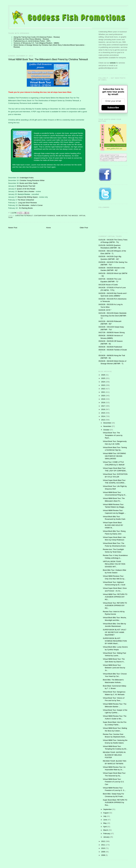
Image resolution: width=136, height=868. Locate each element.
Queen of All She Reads (26, 189)
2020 (103, 396)
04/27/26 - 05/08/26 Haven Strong (112, 332)
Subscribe (113, 108)
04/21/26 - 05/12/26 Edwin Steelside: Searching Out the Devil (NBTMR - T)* (113, 316)
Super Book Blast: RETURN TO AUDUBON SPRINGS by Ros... (115, 802)
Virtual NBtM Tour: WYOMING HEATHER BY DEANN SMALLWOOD (114, 456)
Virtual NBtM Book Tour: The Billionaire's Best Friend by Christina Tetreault (48, 59)
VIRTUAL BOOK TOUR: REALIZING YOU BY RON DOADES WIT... (114, 564)
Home (49, 228)
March (106, 830)
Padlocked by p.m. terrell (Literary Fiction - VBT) (32, 41)
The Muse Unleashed (26, 200)
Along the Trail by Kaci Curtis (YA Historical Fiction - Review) (37, 37)
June (105, 820)
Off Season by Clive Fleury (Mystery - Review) (31, 39)
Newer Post (13, 228)
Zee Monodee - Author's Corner (31, 205)
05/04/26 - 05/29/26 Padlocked (110, 347)
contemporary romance (45, 216)
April (105, 827)
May (105, 823)
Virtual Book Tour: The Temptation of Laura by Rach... (113, 435)
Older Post (84, 228)
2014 (103, 416)
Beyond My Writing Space (28, 197)
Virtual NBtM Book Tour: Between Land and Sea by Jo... (114, 668)
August (106, 813)
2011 (103, 845)
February (107, 834)
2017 (103, 406)
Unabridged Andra (26, 178)
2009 (103, 852)
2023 (103, 385)
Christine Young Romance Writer (32, 180)
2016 (103, 409)
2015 (103, 413)
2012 (103, 841)
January (107, 837)
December (108, 423)
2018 (103, 403)
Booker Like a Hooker (26, 191)
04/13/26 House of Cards (108, 285)
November (108, 426)
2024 (103, 382)
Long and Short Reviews (27, 203)
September (108, 809)
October (107, 430)
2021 (103, 392)
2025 (103, 378)
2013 (103, 420)
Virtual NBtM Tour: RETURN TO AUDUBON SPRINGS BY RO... (115, 597)
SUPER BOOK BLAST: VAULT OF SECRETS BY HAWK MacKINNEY (114, 632)
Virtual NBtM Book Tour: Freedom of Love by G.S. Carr (113, 782)
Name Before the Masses (67, 216)
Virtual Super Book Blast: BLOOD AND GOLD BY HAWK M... (113, 525)
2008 (103, 855)
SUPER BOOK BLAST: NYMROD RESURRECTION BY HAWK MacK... (115, 641)
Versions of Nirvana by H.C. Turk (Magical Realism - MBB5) (36, 43)
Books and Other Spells (29, 183)
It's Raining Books (26, 208)
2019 (103, 399)
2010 (103, 848)
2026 (103, 375)
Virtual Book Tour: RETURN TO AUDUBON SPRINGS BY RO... (115, 606)
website (113, 63)
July (105, 816)
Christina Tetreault (24, 216)
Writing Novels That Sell (26, 186)
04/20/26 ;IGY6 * (105, 310)
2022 (103, 389)
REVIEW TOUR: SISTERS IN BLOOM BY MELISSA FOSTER (114, 755)
